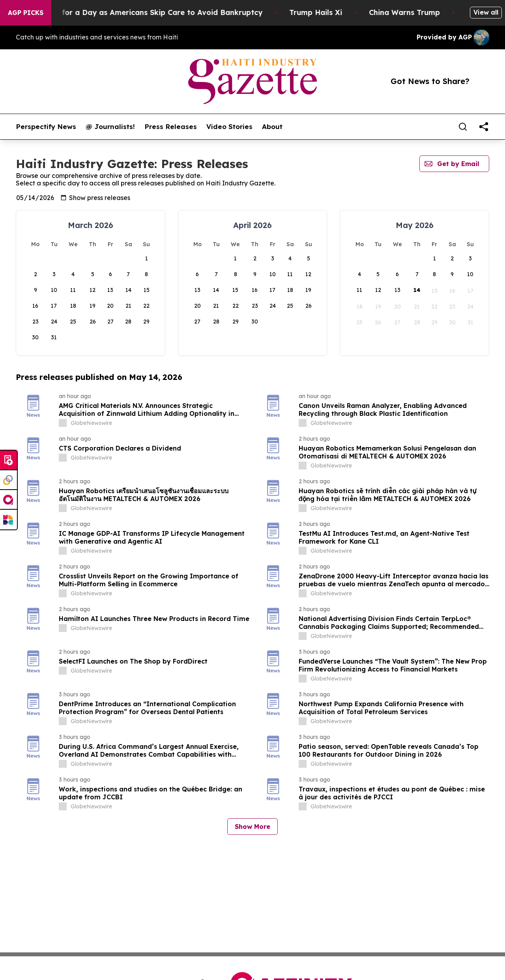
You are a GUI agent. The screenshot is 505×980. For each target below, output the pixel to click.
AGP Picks (26, 13)
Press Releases (171, 127)
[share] (484, 127)
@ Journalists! (110, 127)
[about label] (63, 423)
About (272, 127)
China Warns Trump (423, 12)
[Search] (463, 127)
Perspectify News (46, 127)
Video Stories (229, 127)
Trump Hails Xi (334, 12)
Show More (252, 827)
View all (486, 12)
